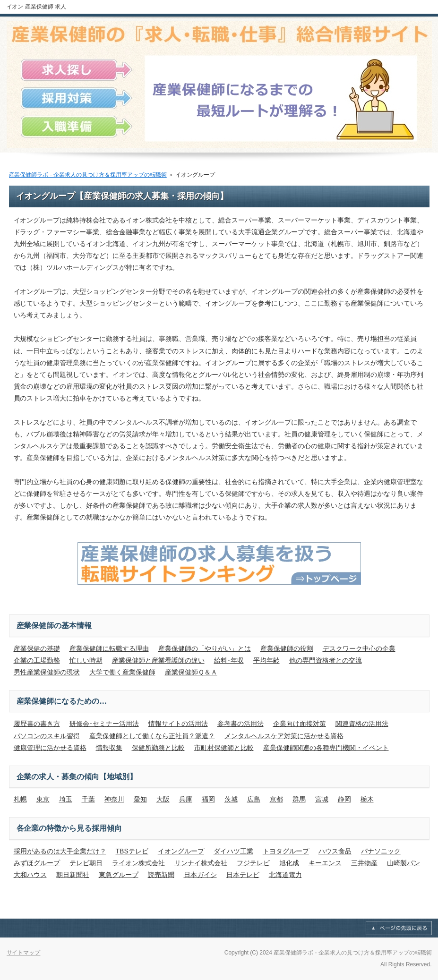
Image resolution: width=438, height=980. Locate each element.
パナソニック (381, 851)
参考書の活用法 (240, 724)
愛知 (140, 799)
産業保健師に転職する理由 (109, 648)
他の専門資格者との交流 (326, 660)
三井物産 (364, 863)
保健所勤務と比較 (158, 748)
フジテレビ (253, 863)
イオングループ (181, 851)
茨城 (231, 799)
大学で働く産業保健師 (122, 672)
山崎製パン (404, 863)
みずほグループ (37, 863)
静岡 (344, 799)
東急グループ (119, 875)
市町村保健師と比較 (224, 748)
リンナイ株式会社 (201, 863)
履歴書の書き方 (37, 724)
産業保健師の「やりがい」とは (205, 648)
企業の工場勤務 (37, 660)
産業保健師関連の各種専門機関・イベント (326, 748)
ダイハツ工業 (233, 851)
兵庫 (186, 799)
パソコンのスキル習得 (47, 736)
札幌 (20, 799)
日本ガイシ (200, 875)
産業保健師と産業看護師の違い (158, 660)
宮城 (322, 799)
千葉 (88, 799)
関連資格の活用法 (362, 724)
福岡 (208, 799)
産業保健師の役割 (287, 648)
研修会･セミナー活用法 (104, 724)
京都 (276, 799)
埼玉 (66, 799)
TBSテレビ (132, 851)
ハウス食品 (335, 851)
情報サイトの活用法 (178, 724)
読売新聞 (161, 875)
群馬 (299, 799)
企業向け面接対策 (300, 724)
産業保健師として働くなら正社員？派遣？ (152, 736)
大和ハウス (30, 875)
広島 (254, 799)
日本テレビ (243, 875)
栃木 (367, 799)
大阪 (163, 799)
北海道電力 (285, 875)
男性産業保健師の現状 (47, 672)
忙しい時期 (86, 660)
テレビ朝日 (86, 863)
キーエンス (325, 863)
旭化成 (289, 863)
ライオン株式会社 (138, 863)
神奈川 (114, 799)
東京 (43, 799)
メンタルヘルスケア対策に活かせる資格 (284, 736)
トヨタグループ (286, 851)
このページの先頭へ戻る (399, 928)
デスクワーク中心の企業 (359, 648)
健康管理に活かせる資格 (50, 748)
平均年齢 (266, 660)
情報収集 (109, 748)
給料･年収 (229, 660)
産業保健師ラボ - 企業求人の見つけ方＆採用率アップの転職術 (88, 175)
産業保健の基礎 (37, 648)
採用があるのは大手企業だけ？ (60, 851)
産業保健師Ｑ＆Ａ (191, 672)
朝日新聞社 (73, 875)
